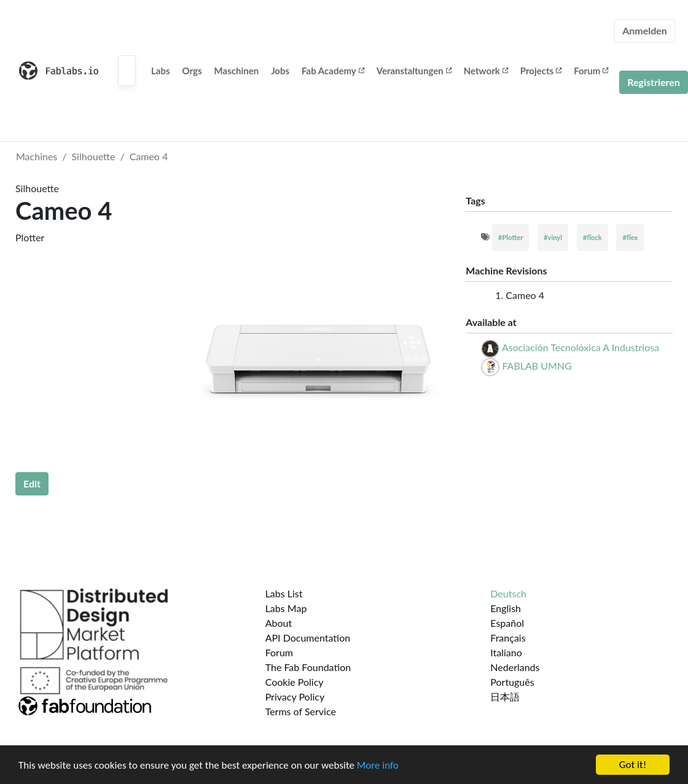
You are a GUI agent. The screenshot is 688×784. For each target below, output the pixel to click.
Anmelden (645, 30)
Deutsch (508, 593)
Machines (37, 156)
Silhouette (94, 156)
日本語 (505, 697)
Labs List (284, 593)
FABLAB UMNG (537, 366)
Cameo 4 (149, 156)
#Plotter (510, 237)
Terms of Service (301, 711)
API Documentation (308, 638)
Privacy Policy (295, 697)
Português (512, 682)
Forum (591, 71)
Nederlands (515, 667)
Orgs (192, 71)
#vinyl (553, 237)
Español (507, 623)
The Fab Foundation (308, 667)
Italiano (506, 652)
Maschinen (237, 71)
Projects (541, 71)
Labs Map (286, 608)
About (279, 623)
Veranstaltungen (414, 71)
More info (378, 765)
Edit (32, 483)
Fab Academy (333, 71)
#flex (630, 237)
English (506, 608)
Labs (161, 71)
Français (508, 638)
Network (486, 71)
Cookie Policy (295, 682)
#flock (592, 237)
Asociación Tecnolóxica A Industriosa (580, 347)
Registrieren (654, 82)
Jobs (280, 71)
